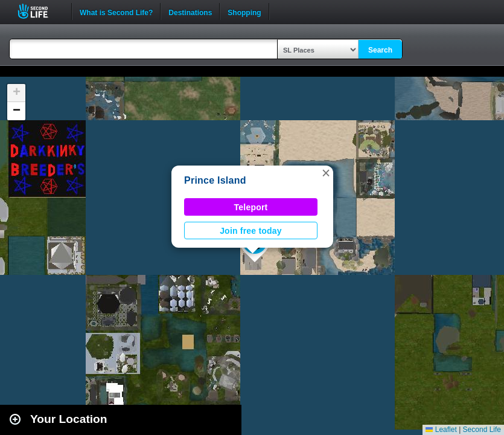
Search (380, 50)
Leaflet (441, 430)
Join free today (251, 231)
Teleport (251, 207)
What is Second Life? (116, 11)
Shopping (244, 11)
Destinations (190, 11)
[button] (326, 173)
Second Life (40, 11)
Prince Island (215, 180)
